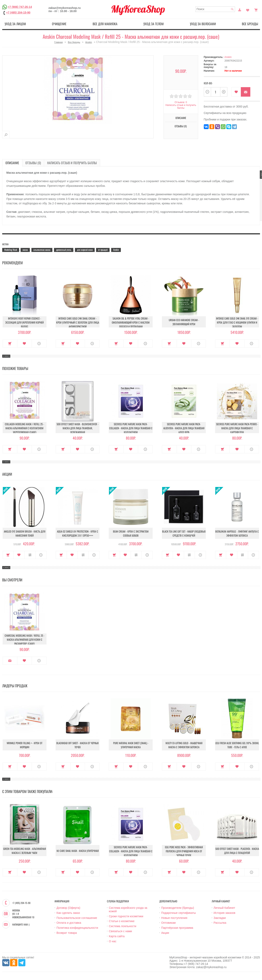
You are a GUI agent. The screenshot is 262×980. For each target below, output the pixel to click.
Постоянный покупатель (240, 9)
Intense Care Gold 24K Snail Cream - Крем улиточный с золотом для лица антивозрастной (78, 322)
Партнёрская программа (177, 928)
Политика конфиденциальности (77, 928)
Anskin (89, 42)
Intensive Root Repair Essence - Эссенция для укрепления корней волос (24, 322)
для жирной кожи (85, 250)
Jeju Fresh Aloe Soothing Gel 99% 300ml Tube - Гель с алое (237, 745)
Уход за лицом (15, 24)
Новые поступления (174, 918)
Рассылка (220, 923)
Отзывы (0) (181, 126)
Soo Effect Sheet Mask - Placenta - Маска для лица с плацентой (237, 851)
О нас (113, 941)
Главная (59, 42)
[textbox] (215, 9)
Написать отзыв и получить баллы (181, 107)
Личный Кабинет (224, 908)
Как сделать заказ (68, 913)
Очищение (59, 24)
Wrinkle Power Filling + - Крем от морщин (24, 745)
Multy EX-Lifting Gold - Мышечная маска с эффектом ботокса (184, 745)
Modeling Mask (11, 250)
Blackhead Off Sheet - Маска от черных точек (78, 745)
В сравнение (30, 555)
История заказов (225, 913)
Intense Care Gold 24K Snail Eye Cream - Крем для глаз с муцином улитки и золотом (237, 322)
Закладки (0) (248, 9)
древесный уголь (64, 250)
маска (25, 250)
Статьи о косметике (122, 921)
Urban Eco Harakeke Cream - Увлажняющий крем (184, 322)
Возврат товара (67, 933)
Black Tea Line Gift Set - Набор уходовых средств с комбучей (184, 533)
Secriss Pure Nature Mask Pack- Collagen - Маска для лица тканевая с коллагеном (131, 428)
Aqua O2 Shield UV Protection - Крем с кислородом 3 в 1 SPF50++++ (78, 533)
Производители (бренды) (178, 908)
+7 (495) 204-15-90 (18, 13)
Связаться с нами (121, 931)
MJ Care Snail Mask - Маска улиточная (78, 851)
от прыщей (103, 250)
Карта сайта (117, 936)
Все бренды (250, 24)
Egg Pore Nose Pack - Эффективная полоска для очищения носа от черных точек (184, 851)
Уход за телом (154, 24)
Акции (165, 933)
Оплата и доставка (69, 923)
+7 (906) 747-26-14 (20, 7)
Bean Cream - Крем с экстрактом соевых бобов (131, 533)
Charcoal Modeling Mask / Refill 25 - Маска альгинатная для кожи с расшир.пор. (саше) (25, 639)
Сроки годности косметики (126, 916)
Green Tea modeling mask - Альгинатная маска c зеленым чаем (25, 851)
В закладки (236, 92)
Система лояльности (123, 926)
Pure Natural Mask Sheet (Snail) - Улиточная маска (131, 745)
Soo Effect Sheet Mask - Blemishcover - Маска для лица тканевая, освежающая (78, 428)
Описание (181, 118)
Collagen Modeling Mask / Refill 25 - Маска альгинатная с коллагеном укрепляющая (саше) (24, 428)
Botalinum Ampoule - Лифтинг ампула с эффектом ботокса (237, 533)
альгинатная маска (42, 250)
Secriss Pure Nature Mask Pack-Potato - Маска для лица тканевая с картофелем (237, 428)
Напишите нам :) (21, 925)
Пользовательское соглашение (77, 918)
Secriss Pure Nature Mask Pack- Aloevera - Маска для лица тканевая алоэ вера (184, 428)
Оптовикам (169, 923)
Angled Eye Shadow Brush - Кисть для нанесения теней (25, 533)
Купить (10, 344)
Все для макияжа (105, 24)
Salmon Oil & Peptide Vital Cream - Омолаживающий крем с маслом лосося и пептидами (131, 322)
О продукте (39, 344)
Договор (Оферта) (68, 908)
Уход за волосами (203, 24)
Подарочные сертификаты (179, 913)
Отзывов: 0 (181, 102)
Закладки (220, 918)
